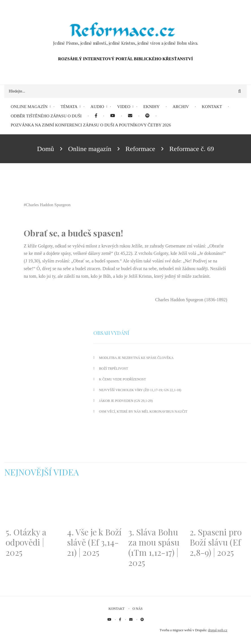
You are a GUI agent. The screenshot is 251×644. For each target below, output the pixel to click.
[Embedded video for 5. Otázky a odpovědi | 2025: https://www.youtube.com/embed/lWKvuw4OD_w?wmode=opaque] (33, 506)
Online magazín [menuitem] (29, 107)
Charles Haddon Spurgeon (48, 205)
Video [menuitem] (124, 107)
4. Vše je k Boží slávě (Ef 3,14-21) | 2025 (94, 542)
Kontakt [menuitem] (212, 107)
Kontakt (117, 609)
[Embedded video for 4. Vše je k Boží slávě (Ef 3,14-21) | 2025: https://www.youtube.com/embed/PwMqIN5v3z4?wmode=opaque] (95, 506)
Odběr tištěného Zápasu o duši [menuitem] (46, 116)
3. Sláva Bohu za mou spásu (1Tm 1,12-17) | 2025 (154, 547)
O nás (138, 609)
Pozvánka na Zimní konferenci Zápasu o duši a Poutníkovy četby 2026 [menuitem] (91, 125)
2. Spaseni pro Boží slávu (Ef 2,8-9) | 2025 (216, 542)
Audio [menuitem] (97, 107)
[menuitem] (96, 116)
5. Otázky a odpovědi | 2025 (26, 542)
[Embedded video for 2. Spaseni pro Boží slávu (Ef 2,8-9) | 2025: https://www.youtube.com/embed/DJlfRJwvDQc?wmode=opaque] (218, 506)
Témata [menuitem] (69, 107)
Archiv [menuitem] (181, 107)
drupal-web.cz (218, 630)
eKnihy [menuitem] (152, 107)
